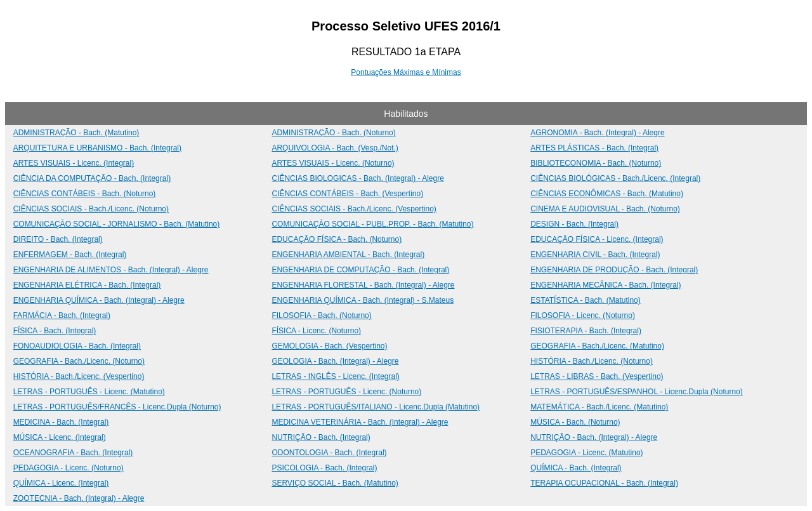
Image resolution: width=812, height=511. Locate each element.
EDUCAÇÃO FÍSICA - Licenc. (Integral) (597, 239)
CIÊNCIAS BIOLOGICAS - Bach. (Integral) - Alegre (357, 178)
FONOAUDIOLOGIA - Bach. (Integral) (77, 346)
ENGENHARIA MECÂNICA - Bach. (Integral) (606, 285)
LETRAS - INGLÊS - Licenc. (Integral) (335, 376)
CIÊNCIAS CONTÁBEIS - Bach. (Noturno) (85, 194)
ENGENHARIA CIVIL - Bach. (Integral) (595, 255)
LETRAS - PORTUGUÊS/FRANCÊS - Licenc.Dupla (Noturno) (117, 407)
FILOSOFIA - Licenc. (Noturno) (583, 315)
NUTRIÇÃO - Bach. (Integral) (321, 437)
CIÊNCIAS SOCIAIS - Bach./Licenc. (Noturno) (91, 209)
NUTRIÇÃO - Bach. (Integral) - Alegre (594, 437)
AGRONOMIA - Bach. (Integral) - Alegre (597, 133)
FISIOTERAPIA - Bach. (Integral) (586, 331)
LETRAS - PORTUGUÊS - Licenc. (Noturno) (346, 392)
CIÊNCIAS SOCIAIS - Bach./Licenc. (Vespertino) (354, 209)
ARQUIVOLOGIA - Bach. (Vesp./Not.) (335, 148)
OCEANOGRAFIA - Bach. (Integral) (73, 453)
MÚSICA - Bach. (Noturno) (575, 422)
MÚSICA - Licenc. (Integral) (60, 437)
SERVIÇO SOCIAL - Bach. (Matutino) (335, 483)
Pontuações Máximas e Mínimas (406, 72)
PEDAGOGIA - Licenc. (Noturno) (69, 468)
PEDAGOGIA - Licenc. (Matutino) (586, 453)
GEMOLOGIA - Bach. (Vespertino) (329, 346)
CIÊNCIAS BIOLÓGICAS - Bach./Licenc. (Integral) (615, 178)
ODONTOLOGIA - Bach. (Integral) (329, 453)
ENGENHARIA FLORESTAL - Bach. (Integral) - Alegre (363, 285)
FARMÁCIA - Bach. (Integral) (62, 315)
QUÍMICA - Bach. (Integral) (576, 468)
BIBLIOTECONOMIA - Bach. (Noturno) (596, 163)
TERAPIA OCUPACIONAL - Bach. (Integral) (604, 483)
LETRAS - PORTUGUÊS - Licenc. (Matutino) (89, 392)
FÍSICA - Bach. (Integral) (55, 331)
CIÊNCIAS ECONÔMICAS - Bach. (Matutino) (607, 194)
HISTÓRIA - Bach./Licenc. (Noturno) (592, 361)
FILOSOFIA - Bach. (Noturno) (321, 315)
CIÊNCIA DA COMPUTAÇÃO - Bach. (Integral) (92, 178)
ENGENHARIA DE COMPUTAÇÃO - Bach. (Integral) (360, 270)
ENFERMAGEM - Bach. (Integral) (70, 255)
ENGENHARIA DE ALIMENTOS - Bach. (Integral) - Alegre (111, 270)
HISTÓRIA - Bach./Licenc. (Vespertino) (79, 376)
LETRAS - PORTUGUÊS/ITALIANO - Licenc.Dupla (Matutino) (376, 407)
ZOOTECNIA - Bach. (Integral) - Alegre (79, 498)
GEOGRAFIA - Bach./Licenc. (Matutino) (597, 346)
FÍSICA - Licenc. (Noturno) (316, 331)
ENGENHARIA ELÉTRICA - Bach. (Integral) (87, 285)
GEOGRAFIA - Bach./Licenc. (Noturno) (79, 361)
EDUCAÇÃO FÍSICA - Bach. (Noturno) (337, 239)
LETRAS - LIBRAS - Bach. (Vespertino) (597, 376)
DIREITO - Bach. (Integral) (58, 239)
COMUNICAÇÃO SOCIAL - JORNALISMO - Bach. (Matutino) (117, 224)
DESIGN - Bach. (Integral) (574, 224)
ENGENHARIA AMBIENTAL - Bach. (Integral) (348, 255)
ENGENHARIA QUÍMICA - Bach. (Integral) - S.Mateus (363, 300)
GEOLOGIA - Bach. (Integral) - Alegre (335, 361)
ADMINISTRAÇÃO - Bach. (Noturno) (333, 133)
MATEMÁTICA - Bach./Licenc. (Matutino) (599, 407)
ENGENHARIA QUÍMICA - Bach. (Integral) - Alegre (99, 300)
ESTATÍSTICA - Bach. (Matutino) (586, 300)
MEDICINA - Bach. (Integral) (61, 422)
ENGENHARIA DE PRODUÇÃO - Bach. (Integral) (614, 270)
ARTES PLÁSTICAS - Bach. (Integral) (594, 148)
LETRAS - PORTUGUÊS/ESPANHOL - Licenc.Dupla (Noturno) (637, 392)
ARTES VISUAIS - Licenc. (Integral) (74, 163)
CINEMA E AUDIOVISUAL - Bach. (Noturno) (605, 209)
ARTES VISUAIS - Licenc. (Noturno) (333, 163)
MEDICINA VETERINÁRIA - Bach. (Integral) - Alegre (360, 422)
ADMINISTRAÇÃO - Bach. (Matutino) (76, 133)
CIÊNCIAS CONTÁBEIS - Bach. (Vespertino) (347, 194)
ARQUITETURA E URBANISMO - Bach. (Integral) (97, 148)
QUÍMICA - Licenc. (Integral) (61, 483)
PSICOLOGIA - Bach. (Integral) (324, 468)
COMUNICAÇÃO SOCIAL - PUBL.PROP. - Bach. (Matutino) (372, 224)
